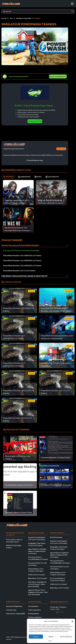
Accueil (4, 18)
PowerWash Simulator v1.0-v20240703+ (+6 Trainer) (22, 260)
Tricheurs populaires (35, 617)
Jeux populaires (33, 606)
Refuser (51, 637)
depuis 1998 (61, 149)
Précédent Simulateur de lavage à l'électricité (24, 276)
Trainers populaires (34, 610)
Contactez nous (11, 610)
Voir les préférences (66, 637)
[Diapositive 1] (57, 612)
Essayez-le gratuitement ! (58, 76)
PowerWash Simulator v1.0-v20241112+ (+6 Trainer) (22, 255)
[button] (72, 621)
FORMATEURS (24, 177)
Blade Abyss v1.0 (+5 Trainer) (38, 578)
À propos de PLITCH (35, 121)
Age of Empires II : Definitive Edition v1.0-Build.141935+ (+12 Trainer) (37, 551)
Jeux (11, 18)
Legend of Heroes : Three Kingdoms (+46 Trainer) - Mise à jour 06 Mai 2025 (38, 592)
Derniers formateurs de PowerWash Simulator (20, 245)
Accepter (36, 637)
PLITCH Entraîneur (56, 537)
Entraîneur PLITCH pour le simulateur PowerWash (21, 250)
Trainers (38, 18)
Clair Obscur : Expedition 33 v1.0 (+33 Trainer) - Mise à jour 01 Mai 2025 (37, 584)
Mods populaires (34, 613)
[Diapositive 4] (61, 612)
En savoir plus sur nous (35, 160)
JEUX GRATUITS (52, 177)
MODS (38, 177)
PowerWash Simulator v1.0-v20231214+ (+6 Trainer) (22, 266)
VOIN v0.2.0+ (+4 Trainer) (37, 575)
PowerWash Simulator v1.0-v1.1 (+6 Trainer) (19, 271)
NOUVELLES (8, 177)
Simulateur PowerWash (24, 18)
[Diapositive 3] (60, 612)
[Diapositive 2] (59, 612)
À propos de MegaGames (14, 606)
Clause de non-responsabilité (16, 613)
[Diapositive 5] (63, 612)
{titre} (50, 641)
